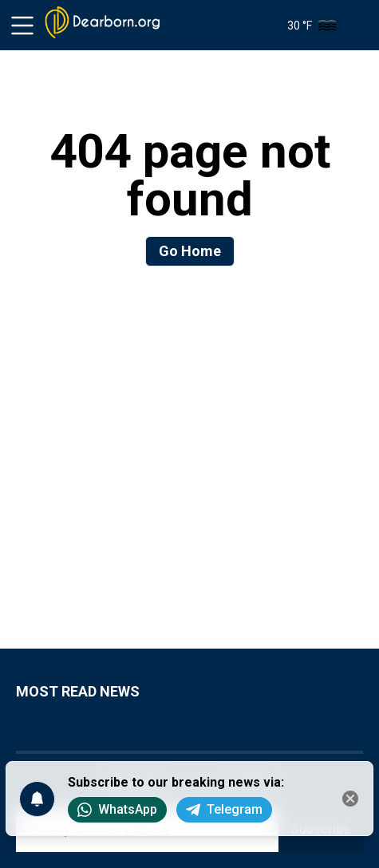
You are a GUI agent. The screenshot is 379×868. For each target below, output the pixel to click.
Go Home (190, 251)
